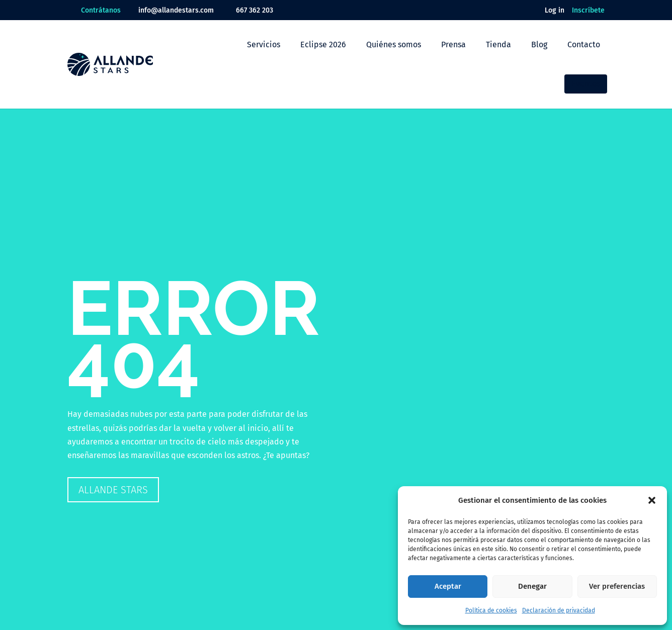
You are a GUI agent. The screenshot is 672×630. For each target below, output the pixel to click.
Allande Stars (113, 490)
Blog (539, 44)
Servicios (264, 44)
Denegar (532, 586)
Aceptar (448, 586)
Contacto (584, 44)
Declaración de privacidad (559, 610)
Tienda (498, 44)
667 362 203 (255, 10)
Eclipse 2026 (323, 44)
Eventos (586, 84)
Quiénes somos (394, 44)
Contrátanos (101, 10)
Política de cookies (491, 610)
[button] (652, 500)
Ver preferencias (617, 586)
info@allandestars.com (176, 10)
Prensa (453, 44)
